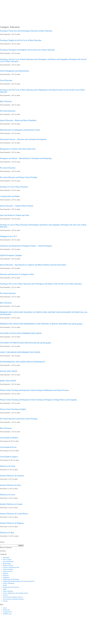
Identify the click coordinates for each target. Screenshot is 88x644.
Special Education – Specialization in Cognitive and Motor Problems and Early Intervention (33, 265)
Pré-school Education (8, 111)
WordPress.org (7, 614)
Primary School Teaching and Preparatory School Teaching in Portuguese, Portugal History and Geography (38, 400)
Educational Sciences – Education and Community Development (23, 139)
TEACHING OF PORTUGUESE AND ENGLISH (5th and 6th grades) (26, 343)
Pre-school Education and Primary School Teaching (19, 177)
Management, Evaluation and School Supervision (18, 149)
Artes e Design (7, 560)
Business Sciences (8, 565)
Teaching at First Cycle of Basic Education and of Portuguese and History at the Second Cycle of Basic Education (41, 284)
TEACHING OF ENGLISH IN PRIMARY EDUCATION (21, 333)
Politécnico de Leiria (7, 495)
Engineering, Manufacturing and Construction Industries (19, 581)
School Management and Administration (14, 71)
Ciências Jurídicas (8, 569)
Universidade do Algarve (9, 457)
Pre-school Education (8, 168)
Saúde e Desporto (8, 591)
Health (5, 585)
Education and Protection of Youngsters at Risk (17, 274)
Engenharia (6, 577)
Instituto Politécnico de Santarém (12, 476)
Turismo (5, 601)
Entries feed (6, 610)
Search (21, 545)
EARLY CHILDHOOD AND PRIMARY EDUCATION (20, 352)
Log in (5, 608)
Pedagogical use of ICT (8, 236)
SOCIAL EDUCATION (9, 371)
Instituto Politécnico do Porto (11, 485)
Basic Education (6, 101)
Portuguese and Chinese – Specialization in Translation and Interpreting (26, 158)
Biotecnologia (7, 563)
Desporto (6, 573)
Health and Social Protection (11, 587)
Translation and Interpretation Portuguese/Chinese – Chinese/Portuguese (26, 246)
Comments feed (7, 612)
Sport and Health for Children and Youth (15, 215)
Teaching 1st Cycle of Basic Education (14, 187)
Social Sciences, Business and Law (13, 597)
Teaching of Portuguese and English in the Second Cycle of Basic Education (27, 50)
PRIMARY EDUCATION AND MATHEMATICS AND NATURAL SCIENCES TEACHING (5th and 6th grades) (41, 324)
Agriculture (6, 558)
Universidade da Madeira (9, 438)
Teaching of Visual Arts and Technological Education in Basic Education (26, 31)
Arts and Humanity (8, 562)
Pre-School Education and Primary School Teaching (19, 419)
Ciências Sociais (8, 571)
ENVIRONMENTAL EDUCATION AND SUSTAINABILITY (23, 362)
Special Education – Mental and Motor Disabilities (18, 120)
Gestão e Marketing (8, 583)
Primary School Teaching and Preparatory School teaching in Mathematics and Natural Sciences (35, 390)
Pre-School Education (8, 293)
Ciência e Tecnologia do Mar (11, 567)
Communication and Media (10, 196)
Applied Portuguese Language (11, 255)
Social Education (6, 80)
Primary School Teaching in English (13, 409)
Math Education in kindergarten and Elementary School (20, 130)
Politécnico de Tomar (8, 466)
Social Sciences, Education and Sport (13, 599)
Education (6, 575)
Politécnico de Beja (7, 533)
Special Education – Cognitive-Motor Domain (17, 206)
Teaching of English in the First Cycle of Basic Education (21, 40)
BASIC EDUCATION (8, 381)
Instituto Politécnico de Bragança (12, 523)
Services (5, 595)
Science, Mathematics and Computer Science (16, 593)
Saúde (5, 589)
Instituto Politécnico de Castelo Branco (14, 514)
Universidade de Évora (8, 447)
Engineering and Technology (11, 579)
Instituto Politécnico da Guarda (11, 504)
